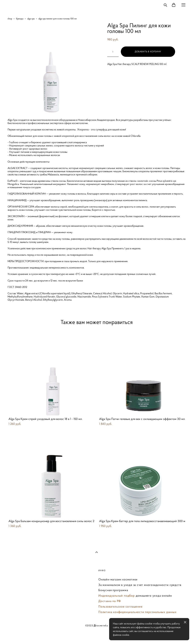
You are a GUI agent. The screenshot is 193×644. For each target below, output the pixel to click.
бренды (20, 19)
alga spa (31, 19)
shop (10, 19)
